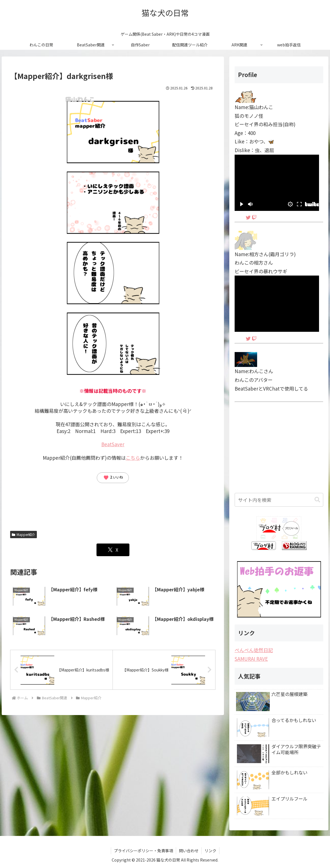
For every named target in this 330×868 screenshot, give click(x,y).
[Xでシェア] (113, 550)
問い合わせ (189, 851)
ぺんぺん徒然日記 (254, 650)
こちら (133, 458)
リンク (210, 851)
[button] (317, 500)
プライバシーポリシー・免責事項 (143, 851)
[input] (279, 500)
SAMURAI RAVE (251, 659)
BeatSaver (113, 444)
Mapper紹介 (23, 534)
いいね (113, 478)
